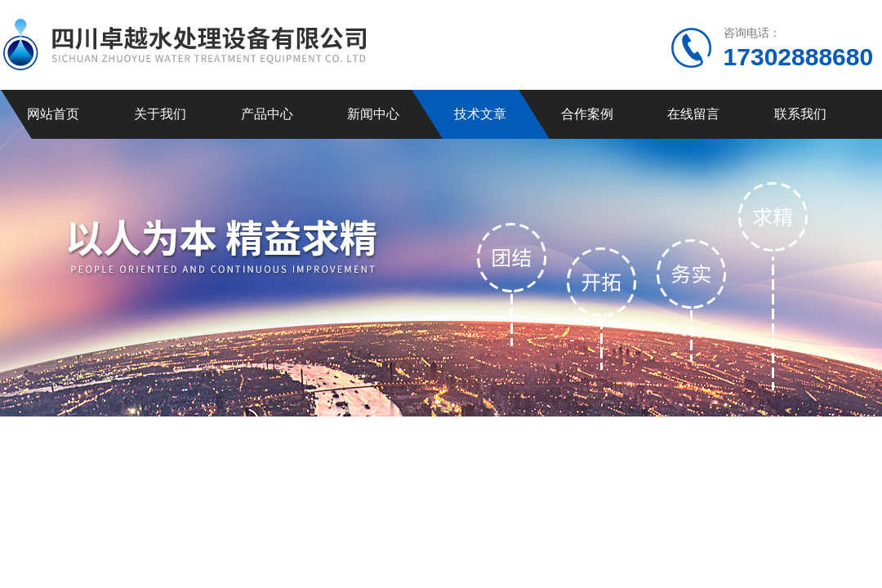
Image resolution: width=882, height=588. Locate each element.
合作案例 (587, 114)
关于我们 (160, 114)
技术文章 (480, 114)
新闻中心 (373, 114)
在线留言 (693, 114)
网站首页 (53, 114)
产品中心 (267, 114)
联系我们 (800, 114)
